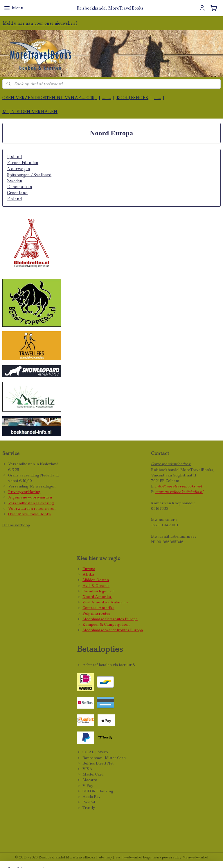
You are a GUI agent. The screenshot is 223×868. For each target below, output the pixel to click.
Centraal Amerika (98, 608)
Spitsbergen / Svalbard (29, 175)
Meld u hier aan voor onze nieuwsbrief (40, 23)
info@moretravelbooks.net (178, 486)
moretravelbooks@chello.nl (179, 492)
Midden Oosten (96, 580)
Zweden (15, 181)
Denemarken (20, 187)
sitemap (105, 857)
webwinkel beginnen (142, 857)
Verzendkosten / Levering (31, 503)
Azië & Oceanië (96, 586)
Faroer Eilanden (23, 163)
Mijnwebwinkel (195, 857)
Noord (89, 597)
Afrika (88, 574)
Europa (89, 569)
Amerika (103, 597)
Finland (14, 199)
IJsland (14, 157)
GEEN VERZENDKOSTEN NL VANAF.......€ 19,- (50, 98)
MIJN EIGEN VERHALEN (30, 112)
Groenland (17, 193)
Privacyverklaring (24, 492)
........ (157, 98)
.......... (107, 98)
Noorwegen (19, 169)
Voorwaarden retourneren (32, 508)
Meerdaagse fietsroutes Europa (110, 619)
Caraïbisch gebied (98, 591)
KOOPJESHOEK (132, 98)
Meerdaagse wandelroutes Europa (113, 630)
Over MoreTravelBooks (29, 514)
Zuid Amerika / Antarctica (105, 602)
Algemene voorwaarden (30, 497)
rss (118, 857)
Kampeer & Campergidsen (106, 624)
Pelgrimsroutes (96, 613)
